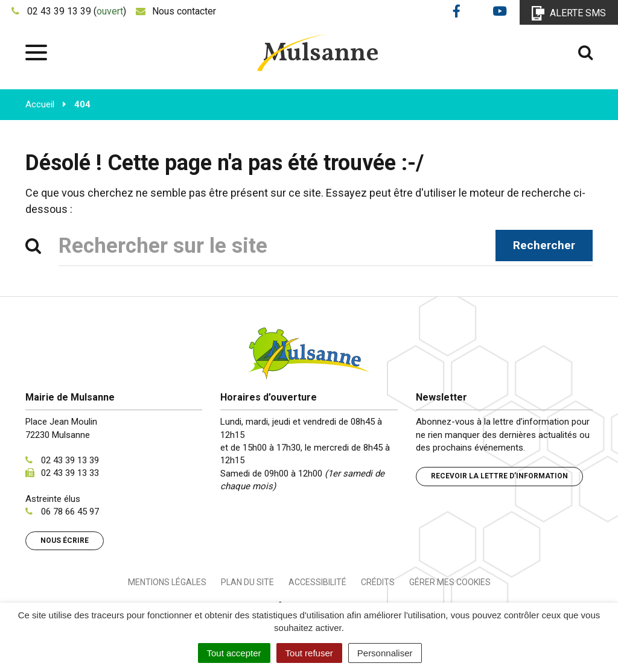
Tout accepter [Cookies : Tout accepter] (234, 653)
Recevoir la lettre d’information (499, 476)
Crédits (378, 582)
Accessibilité (317, 582)
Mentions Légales (167, 582)
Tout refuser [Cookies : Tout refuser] (309, 653)
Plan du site (247, 582)
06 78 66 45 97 (70, 512)
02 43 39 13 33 (70, 473)
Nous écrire (65, 540)
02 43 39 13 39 (70, 460)
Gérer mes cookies (450, 582)
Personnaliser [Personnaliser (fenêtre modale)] (385, 653)
